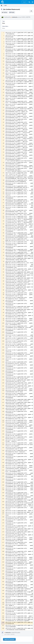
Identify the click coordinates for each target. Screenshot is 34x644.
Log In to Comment (9, 639)
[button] (33, 2)
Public (13, 12)
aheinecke (14, 17)
